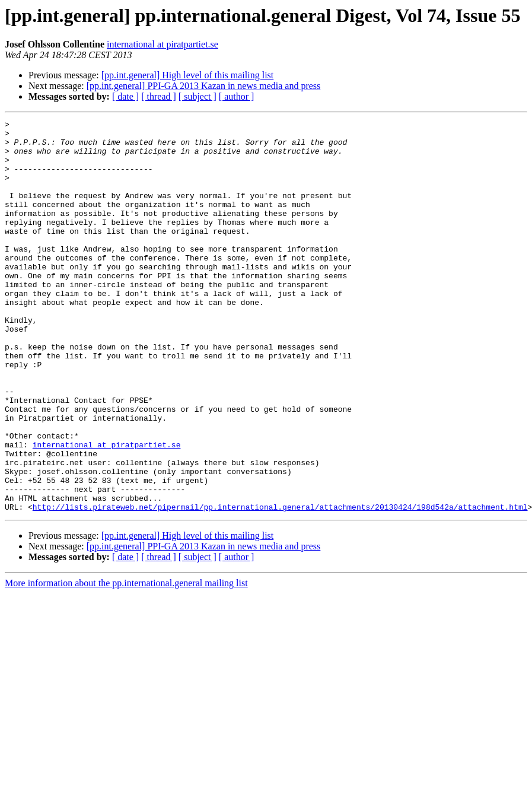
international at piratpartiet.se (163, 44)
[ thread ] (159, 96)
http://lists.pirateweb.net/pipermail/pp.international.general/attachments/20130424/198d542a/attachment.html (280, 585)
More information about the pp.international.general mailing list (126, 661)
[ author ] (237, 96)
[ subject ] (197, 96)
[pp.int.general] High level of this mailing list (188, 75)
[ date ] (125, 96)
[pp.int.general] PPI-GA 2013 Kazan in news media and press (204, 86)
